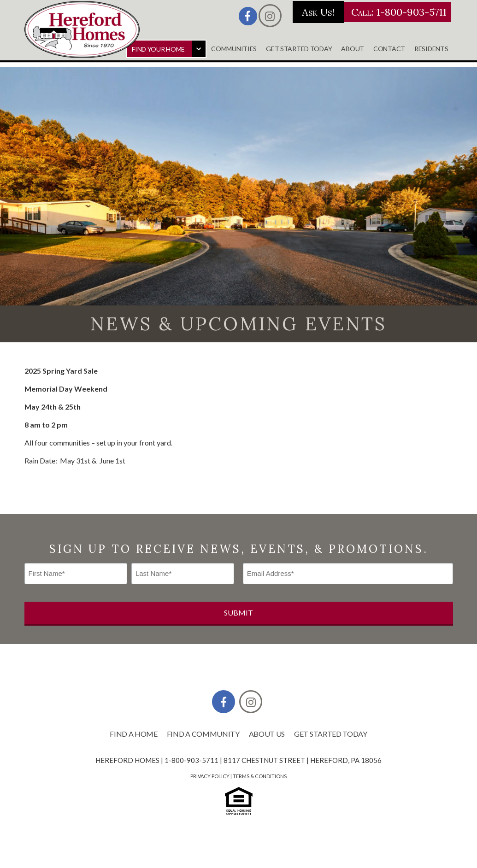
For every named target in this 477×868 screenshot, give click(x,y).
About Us (267, 734)
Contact (389, 49)
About (353, 49)
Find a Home (133, 734)
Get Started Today (299, 49)
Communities (234, 49)
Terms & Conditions (260, 776)
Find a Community (203, 734)
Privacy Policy (210, 776)
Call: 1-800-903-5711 (372, 12)
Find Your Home (158, 49)
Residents (431, 49)
